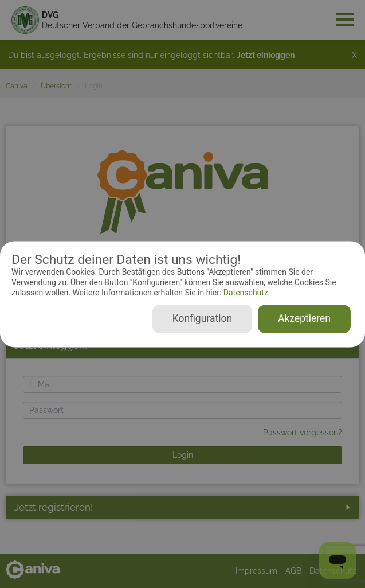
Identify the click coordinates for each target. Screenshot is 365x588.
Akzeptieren (304, 318)
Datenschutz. (246, 293)
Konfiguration (202, 318)
